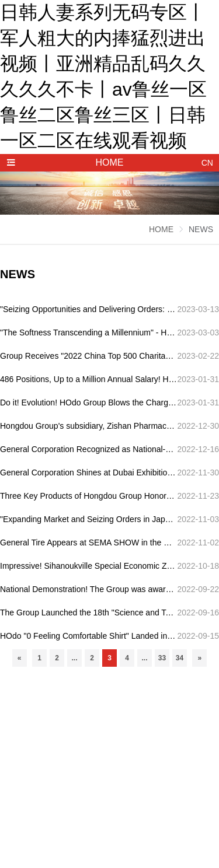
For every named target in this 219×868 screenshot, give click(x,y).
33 (162, 658)
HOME (161, 229)
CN (207, 163)
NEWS (201, 229)
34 (180, 658)
